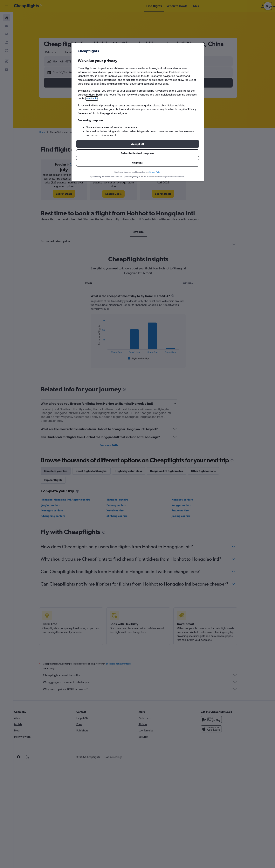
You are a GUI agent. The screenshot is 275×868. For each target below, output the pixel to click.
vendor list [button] (92, 98)
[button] (138, 144)
